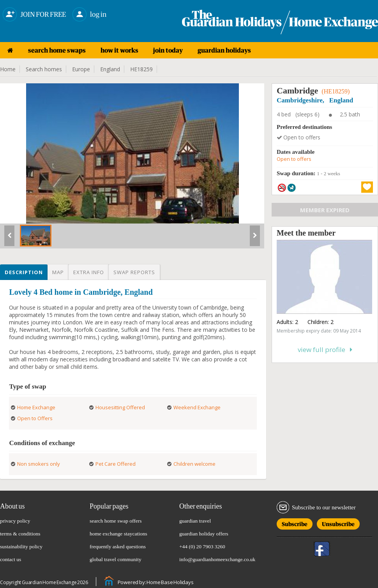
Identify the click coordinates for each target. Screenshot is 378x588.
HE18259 (141, 69)
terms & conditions (20, 534)
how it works (119, 50)
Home (8, 69)
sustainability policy (21, 547)
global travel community (116, 559)
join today (168, 50)
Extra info (89, 272)
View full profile (325, 349)
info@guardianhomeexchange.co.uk (217, 559)
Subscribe (295, 523)
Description (24, 272)
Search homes (44, 69)
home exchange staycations (118, 534)
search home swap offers (116, 521)
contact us (11, 559)
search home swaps (57, 50)
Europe (81, 69)
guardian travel (195, 521)
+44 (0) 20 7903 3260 (202, 547)
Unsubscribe (338, 523)
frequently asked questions (118, 547)
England (110, 69)
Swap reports (134, 272)
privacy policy (15, 521)
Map (58, 272)
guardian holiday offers (204, 534)
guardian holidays (224, 50)
